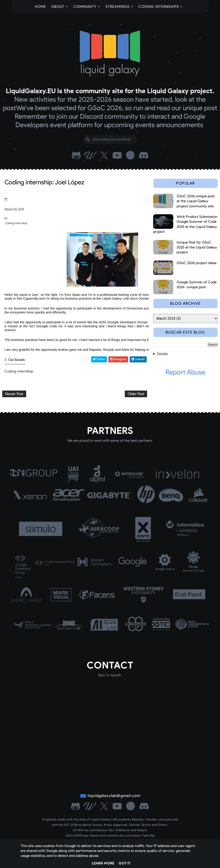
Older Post (136, 394)
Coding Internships (159, 7)
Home (40, 7)
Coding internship (16, 223)
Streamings (117, 7)
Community (85, 7)
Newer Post (14, 394)
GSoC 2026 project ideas (197, 263)
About (58, 7)
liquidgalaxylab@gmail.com (114, 796)
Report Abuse (185, 372)
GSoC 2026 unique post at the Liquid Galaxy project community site (196, 201)
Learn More (103, 863)
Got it (125, 863)
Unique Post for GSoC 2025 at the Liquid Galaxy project (197, 247)
